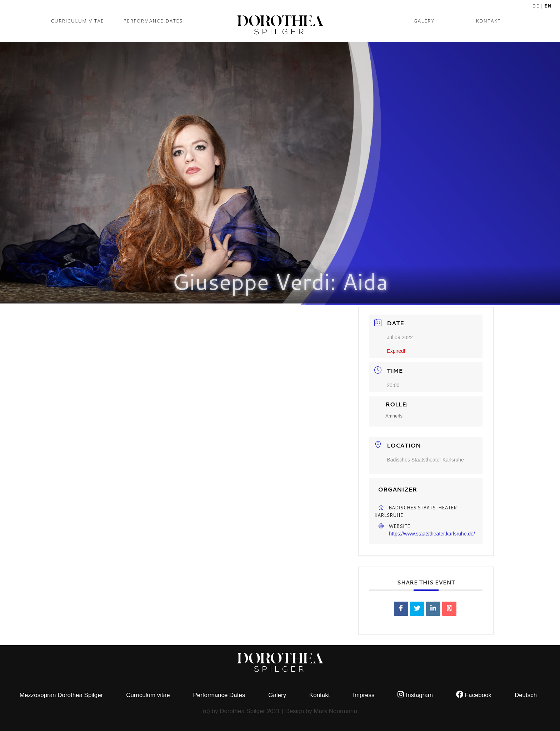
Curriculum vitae (78, 21)
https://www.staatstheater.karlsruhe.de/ (432, 534)
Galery (424, 21)
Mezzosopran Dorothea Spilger (61, 695)
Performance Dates (153, 21)
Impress (364, 695)
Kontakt (489, 21)
